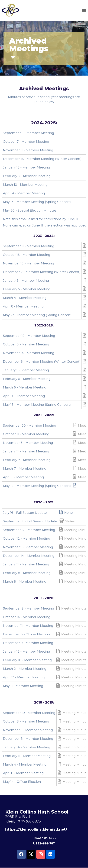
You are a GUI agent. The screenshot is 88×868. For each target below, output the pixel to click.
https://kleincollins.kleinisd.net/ (36, 829)
